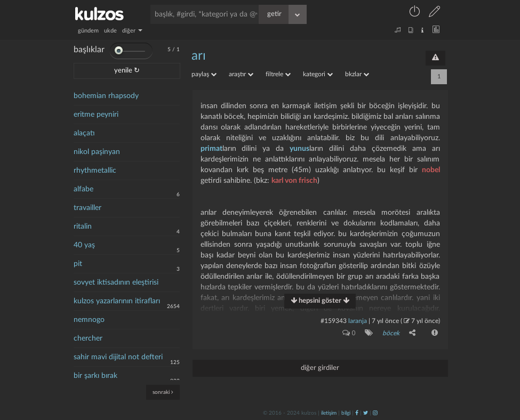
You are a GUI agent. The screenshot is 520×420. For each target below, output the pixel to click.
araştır (241, 74)
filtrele (278, 74)
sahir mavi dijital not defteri (118, 357)
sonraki (163, 392)
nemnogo (89, 320)
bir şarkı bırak (95, 376)
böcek (391, 333)
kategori (318, 74)
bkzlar (357, 74)
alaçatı (84, 133)
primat (211, 149)
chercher (88, 338)
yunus (299, 149)
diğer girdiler (320, 368)
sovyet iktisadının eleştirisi (116, 282)
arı (199, 56)
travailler (87, 208)
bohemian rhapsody (106, 96)
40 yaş (84, 245)
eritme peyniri (96, 115)
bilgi (346, 413)
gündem (88, 31)
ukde (110, 31)
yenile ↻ (127, 71)
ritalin (83, 227)
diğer (132, 31)
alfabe (83, 189)
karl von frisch (294, 181)
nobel (431, 170)
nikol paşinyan (97, 152)
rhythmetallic (95, 171)
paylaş (204, 74)
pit (78, 264)
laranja (358, 321)
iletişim (329, 413)
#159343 (334, 321)
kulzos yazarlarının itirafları (117, 301)
